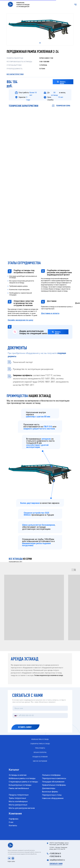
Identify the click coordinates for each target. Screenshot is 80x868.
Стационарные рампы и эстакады (40, 744)
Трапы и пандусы (40, 748)
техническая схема (63, 106)
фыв (77, 303)
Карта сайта (11, 861)
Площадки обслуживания (40, 757)
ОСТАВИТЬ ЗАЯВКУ (21, 727)
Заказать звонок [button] (63, 83)
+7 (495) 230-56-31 (55, 853)
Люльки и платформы (40, 752)
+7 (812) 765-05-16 (55, 856)
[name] (40, 708)
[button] (58, 82)
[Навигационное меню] (75, 5)
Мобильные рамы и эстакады (40, 739)
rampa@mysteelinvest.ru (57, 860)
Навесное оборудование (40, 761)
